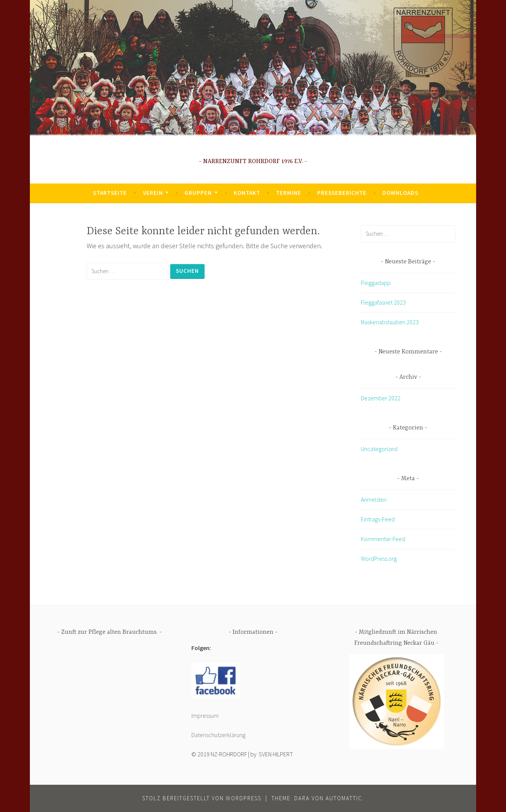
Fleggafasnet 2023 (383, 302)
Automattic (344, 798)
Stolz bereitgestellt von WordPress (202, 798)
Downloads (400, 193)
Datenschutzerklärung (218, 735)
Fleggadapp (376, 283)
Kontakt (247, 193)
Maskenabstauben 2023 (390, 322)
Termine (289, 193)
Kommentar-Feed (383, 539)
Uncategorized (379, 449)
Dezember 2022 (381, 398)
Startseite (110, 193)
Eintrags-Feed (378, 519)
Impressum (205, 716)
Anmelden (374, 499)
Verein (153, 193)
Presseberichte (342, 193)
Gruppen (198, 193)
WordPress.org (379, 558)
